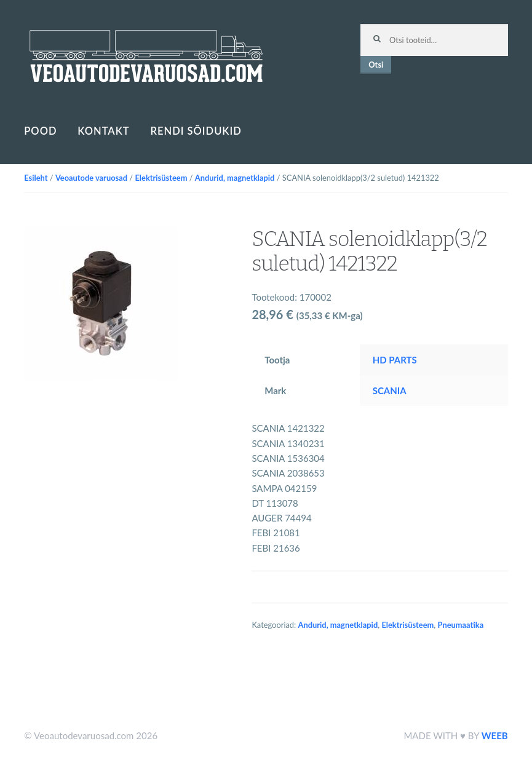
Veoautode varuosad (91, 178)
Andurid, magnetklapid (235, 178)
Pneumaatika (461, 625)
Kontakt (103, 131)
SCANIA (390, 390)
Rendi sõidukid (196, 131)
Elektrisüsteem (161, 178)
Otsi (376, 65)
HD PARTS (395, 360)
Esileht (36, 178)
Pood (40, 131)
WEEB (495, 735)
